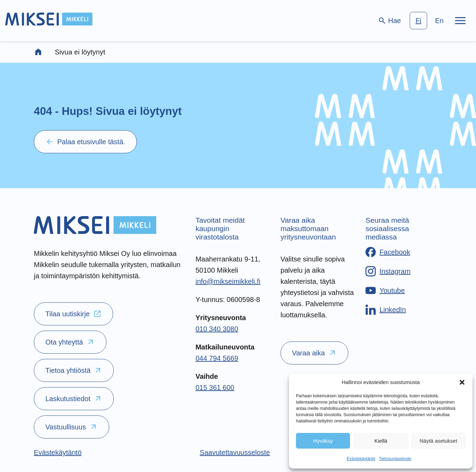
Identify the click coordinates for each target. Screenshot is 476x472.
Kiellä (381, 441)
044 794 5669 (217, 358)
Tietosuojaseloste (395, 459)
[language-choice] (429, 21)
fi (419, 21)
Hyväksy (323, 441)
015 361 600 (215, 388)
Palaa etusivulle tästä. (85, 142)
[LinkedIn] (386, 310)
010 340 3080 (217, 329)
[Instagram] (388, 271)
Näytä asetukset (439, 441)
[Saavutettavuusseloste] (235, 452)
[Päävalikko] (460, 21)
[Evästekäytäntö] (58, 452)
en (439, 21)
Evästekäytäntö (361, 459)
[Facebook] (388, 252)
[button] (462, 382)
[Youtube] (385, 290)
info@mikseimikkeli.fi (228, 281)
